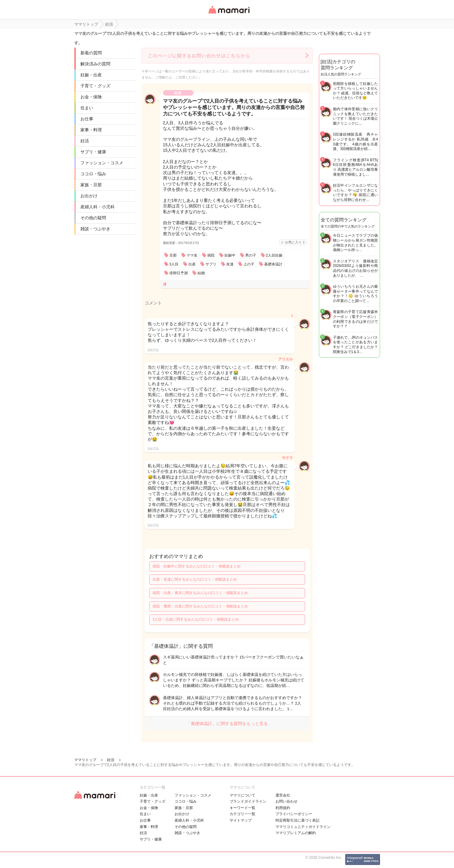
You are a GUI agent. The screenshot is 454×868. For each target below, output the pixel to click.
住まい (87, 108)
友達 (230, 264)
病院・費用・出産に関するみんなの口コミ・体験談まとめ (200, 606)
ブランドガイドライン (248, 801)
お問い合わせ (286, 801)
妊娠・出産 (91, 75)
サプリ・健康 (93, 152)
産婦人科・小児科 (98, 207)
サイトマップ (241, 820)
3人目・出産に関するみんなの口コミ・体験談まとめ (196, 619)
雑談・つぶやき (95, 229)
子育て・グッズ (95, 86)
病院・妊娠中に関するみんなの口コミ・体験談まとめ (197, 566)
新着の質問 (91, 53)
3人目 (174, 264)
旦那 (173, 255)
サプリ (211, 264)
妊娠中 (230, 255)
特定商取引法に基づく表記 (297, 820)
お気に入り (295, 242)
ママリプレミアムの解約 (296, 833)
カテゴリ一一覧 (242, 814)
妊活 (85, 141)
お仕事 (87, 119)
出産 (192, 264)
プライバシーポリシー (294, 814)
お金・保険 (91, 97)
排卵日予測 (179, 273)
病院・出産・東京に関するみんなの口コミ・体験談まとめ (200, 593)
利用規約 (283, 808)
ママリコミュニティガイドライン (303, 827)
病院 (211, 255)
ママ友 (192, 255)
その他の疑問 (93, 218)
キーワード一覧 (242, 808)
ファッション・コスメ (102, 163)
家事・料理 (91, 130)
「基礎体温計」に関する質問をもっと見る (227, 724)
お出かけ (89, 196)
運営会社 (283, 795)
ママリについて (242, 795)
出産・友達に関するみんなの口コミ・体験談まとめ (195, 579)
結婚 (201, 273)
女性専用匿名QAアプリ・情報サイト (229, 14)
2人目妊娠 (274, 255)
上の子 (249, 264)
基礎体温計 (273, 264)
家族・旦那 (91, 185)
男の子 (251, 255)
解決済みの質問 (95, 64)
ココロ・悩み (93, 174)
